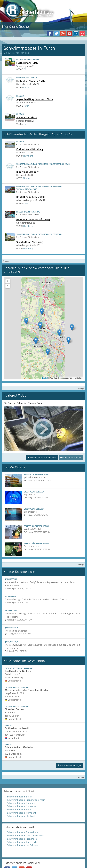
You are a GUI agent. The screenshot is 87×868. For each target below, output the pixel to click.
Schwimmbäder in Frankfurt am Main (26, 800)
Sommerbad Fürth (27, 117)
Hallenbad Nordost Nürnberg (33, 219)
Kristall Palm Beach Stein (31, 197)
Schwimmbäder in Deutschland (23, 832)
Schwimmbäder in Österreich (22, 842)
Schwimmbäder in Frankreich (22, 839)
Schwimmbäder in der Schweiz (23, 845)
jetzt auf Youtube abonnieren (42, 457)
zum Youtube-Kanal (71, 457)
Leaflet (45, 378)
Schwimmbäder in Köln (19, 810)
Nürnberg (28, 156)
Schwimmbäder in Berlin (20, 797)
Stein (26, 203)
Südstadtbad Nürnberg (30, 242)
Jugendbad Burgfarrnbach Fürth (35, 99)
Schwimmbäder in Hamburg (21, 803)
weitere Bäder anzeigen (70, 765)
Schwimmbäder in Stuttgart (21, 816)
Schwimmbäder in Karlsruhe (22, 806)
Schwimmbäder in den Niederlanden (26, 836)
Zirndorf (27, 178)
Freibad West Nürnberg (30, 149)
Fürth (26, 69)
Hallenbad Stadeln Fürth (31, 81)
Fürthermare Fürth (27, 63)
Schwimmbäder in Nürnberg (21, 813)
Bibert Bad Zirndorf (27, 172)
